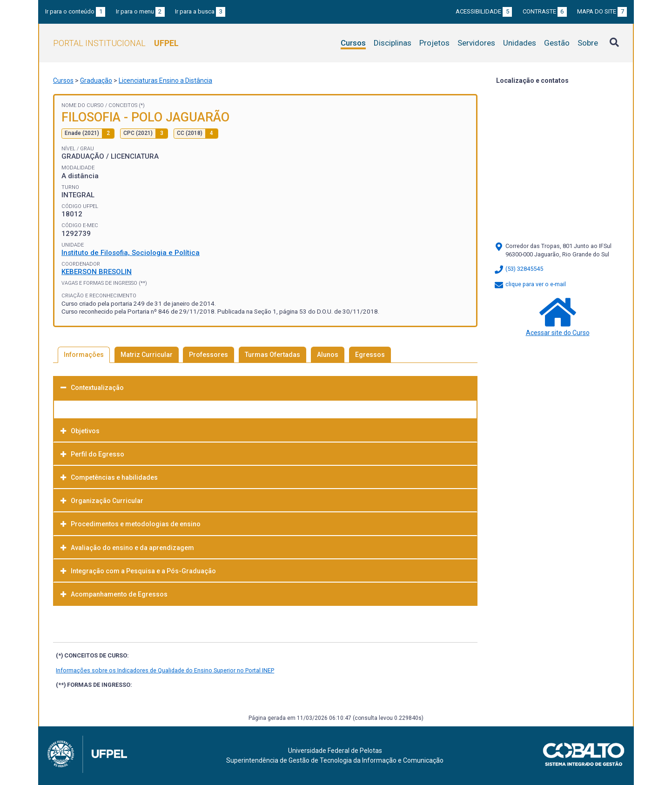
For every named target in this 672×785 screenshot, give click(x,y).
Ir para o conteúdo (75, 11)
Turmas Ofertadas (272, 355)
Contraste (545, 11)
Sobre (588, 43)
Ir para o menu (140, 11)
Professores (208, 355)
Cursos (353, 43)
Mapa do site (602, 11)
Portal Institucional (116, 43)
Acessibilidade (484, 11)
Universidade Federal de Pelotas (335, 751)
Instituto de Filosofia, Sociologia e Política (131, 253)
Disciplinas (393, 43)
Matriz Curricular (147, 355)
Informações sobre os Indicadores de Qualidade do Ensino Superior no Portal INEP (165, 670)
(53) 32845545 (518, 269)
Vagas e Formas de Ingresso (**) (104, 283)
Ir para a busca (200, 11)
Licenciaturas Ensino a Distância (165, 81)
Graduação (96, 81)
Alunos (328, 355)
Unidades (520, 43)
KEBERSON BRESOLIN (97, 272)
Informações (84, 355)
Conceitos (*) (127, 105)
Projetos (434, 43)
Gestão (557, 43)
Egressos (370, 355)
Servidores (476, 43)
